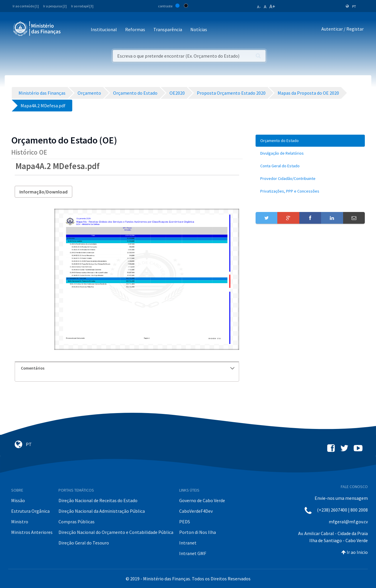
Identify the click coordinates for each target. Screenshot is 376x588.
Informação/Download (43, 192)
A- (259, 7)
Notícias (199, 29)
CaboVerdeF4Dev (196, 511)
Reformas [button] (135, 29)
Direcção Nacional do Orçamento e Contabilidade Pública (116, 532)
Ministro (20, 522)
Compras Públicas (77, 522)
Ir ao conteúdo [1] (26, 6)
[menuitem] (310, 141)
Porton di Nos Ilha (198, 532)
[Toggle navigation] (70, 30)
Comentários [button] (128, 368)
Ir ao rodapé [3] (82, 6)
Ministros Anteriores (32, 532)
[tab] (127, 368)
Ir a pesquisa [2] (55, 6)
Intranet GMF (193, 553)
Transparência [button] (168, 29)
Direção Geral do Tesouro (84, 543)
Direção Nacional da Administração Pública (102, 511)
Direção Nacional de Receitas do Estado (98, 500)
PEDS (185, 522)
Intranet (188, 543)
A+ (272, 6)
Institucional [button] (104, 29)
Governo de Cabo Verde (202, 500)
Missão (18, 500)
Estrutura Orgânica (30, 511)
